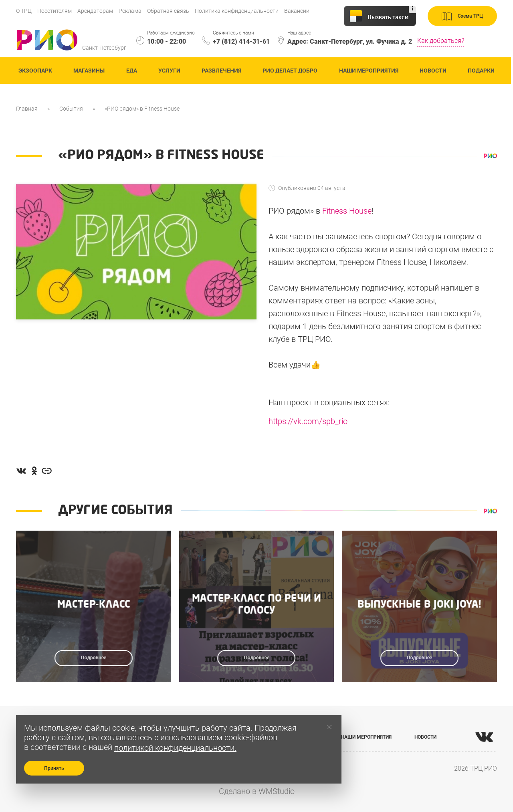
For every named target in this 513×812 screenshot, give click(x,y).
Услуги (169, 71)
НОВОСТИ (425, 737)
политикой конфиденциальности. (175, 748)
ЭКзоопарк (35, 71)
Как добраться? (441, 41)
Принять (54, 768)
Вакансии (297, 11)
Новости (433, 71)
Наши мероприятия (369, 71)
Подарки (481, 71)
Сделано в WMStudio (257, 791)
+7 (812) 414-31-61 (241, 41)
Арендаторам (95, 11)
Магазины (89, 71)
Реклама (130, 11)
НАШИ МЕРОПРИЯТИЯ (366, 737)
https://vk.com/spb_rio (308, 421)
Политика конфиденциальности (237, 11)
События (71, 109)
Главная (27, 109)
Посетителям (55, 11)
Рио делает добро (290, 71)
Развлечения (221, 71)
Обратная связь (168, 11)
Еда (132, 71)
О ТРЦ (24, 11)
